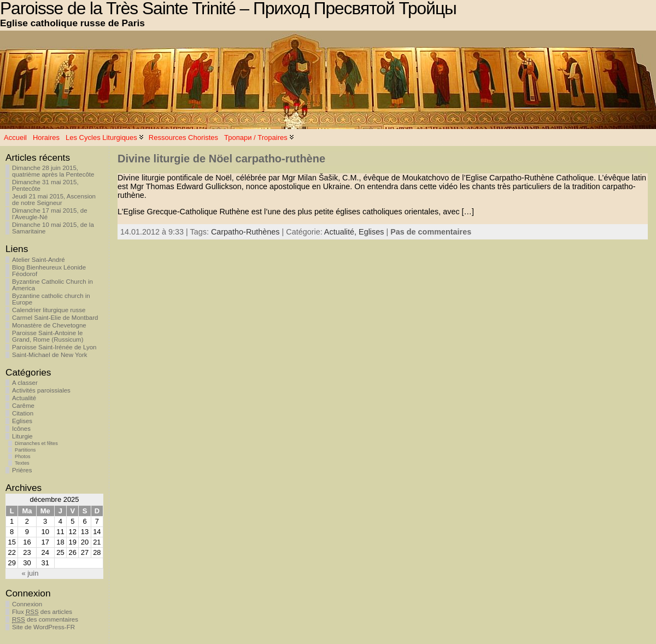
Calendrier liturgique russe (49, 310)
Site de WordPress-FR (43, 627)
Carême (23, 406)
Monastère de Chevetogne (49, 325)
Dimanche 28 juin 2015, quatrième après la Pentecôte (53, 171)
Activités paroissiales (41, 390)
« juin (30, 573)
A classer (25, 383)
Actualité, (341, 232)
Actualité (24, 398)
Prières (22, 470)
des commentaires (45, 620)
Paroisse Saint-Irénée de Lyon (54, 347)
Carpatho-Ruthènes (245, 232)
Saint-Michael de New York (50, 355)
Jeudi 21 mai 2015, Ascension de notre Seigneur (54, 200)
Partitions (25, 450)
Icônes (21, 429)
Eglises (22, 421)
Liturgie (22, 436)
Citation (23, 413)
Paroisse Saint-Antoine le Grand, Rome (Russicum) (48, 336)
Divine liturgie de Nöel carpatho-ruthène (221, 159)
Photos (23, 456)
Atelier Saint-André (39, 260)
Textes (22, 463)
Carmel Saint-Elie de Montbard (55, 318)
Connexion (27, 604)
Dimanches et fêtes (36, 443)
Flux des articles (42, 612)
